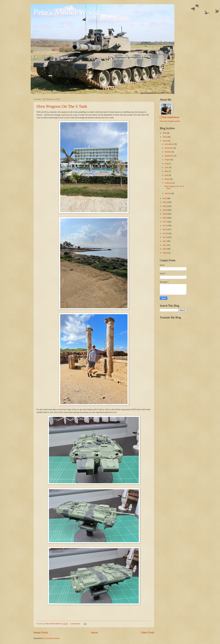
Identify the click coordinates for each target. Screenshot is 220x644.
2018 (165, 218)
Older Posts (148, 633)
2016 (165, 226)
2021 (165, 206)
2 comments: (75, 624)
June (167, 167)
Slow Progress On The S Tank (62, 106)
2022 (165, 202)
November (169, 148)
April (167, 175)
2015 (165, 229)
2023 (165, 198)
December (169, 144)
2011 (165, 245)
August (168, 160)
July (167, 163)
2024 (165, 141)
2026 (165, 133)
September (169, 156)
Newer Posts (41, 633)
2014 (165, 233)
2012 (165, 241)
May (167, 171)
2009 (165, 253)
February (169, 183)
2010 (165, 249)
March (167, 179)
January (168, 193)
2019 (165, 214)
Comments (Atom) (52, 638)
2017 (165, 222)
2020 (165, 210)
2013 (165, 237)
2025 (165, 137)
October (168, 152)
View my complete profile (170, 121)
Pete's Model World (67, 12)
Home (94, 633)
